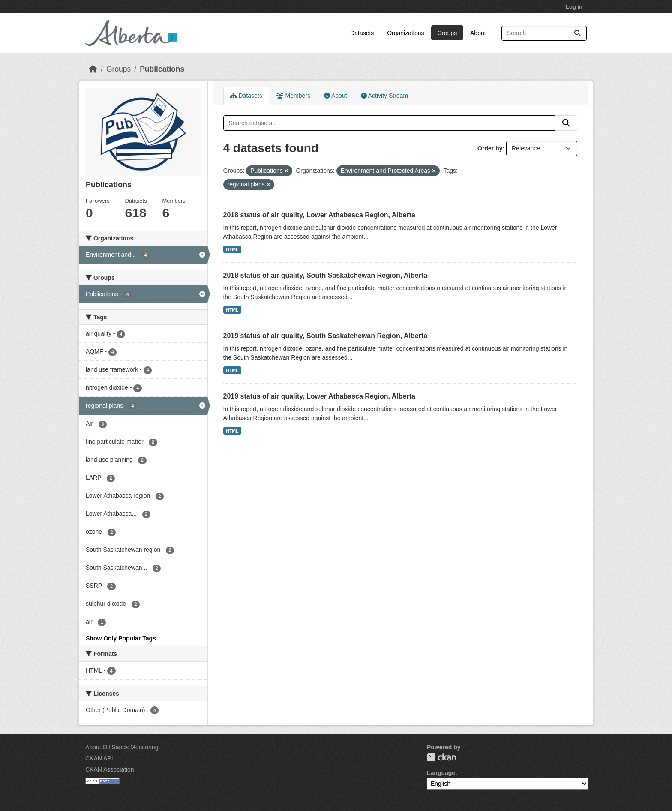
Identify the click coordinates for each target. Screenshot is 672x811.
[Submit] (577, 33)
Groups (447, 33)
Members (293, 96)
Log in (574, 7)
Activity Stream (384, 96)
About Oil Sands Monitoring (122, 747)
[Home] (93, 69)
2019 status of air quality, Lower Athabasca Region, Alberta (319, 396)
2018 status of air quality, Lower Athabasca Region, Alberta (319, 215)
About (478, 33)
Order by (490, 148)
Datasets (362, 33)
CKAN (441, 757)
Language (441, 773)
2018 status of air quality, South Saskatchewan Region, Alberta (325, 275)
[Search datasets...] (544, 33)
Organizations (405, 33)
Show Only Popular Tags (121, 638)
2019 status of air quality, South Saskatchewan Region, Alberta (325, 336)
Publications (162, 69)
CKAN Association (110, 769)
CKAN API (99, 758)
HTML (232, 249)
